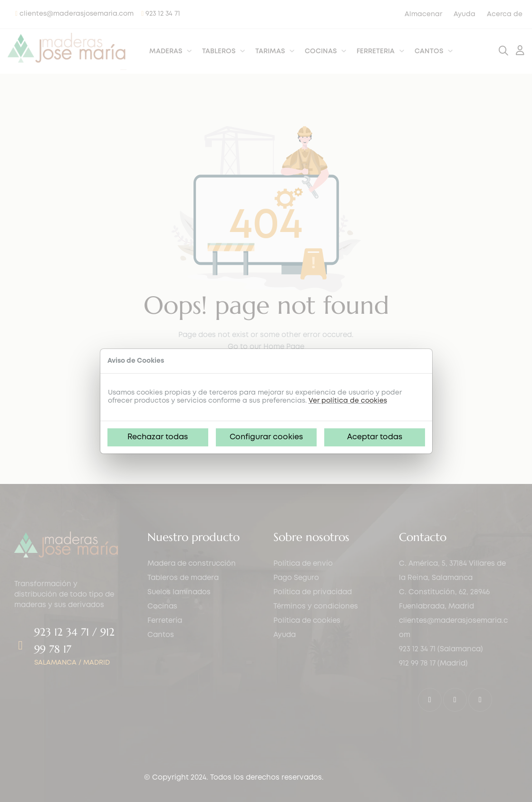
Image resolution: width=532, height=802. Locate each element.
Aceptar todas (375, 437)
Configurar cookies (266, 437)
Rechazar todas (158, 437)
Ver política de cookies (348, 401)
